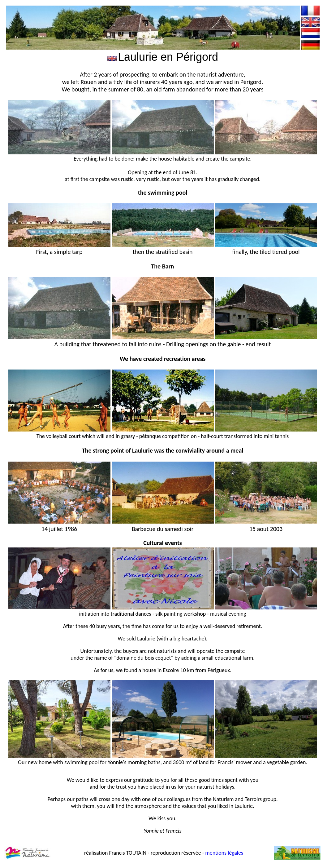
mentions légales (224, 853)
